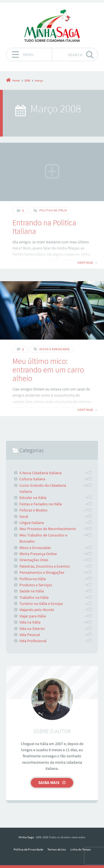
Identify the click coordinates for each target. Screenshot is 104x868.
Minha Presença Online (38, 554)
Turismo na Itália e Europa (41, 604)
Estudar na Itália (33, 498)
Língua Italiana (32, 523)
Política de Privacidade (28, 849)
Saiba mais (49, 782)
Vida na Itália (30, 622)
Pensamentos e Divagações (42, 572)
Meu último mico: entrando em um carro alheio (48, 370)
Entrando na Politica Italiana (44, 227)
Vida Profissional (33, 641)
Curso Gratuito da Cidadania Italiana (43, 488)
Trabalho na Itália (34, 597)
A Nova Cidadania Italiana (40, 473)
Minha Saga (26, 837)
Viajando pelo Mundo (37, 610)
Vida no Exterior (32, 629)
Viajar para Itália (33, 616)
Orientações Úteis (34, 560)
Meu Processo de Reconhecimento (48, 529)
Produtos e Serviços (36, 585)
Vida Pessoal (30, 635)
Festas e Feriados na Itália (41, 504)
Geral (24, 516)
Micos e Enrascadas (54, 349)
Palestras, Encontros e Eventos (45, 566)
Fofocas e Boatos (33, 510)
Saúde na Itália (32, 591)
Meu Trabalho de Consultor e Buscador (43, 538)
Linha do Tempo (81, 849)
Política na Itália (53, 210)
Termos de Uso (57, 849)
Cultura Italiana (32, 479)
